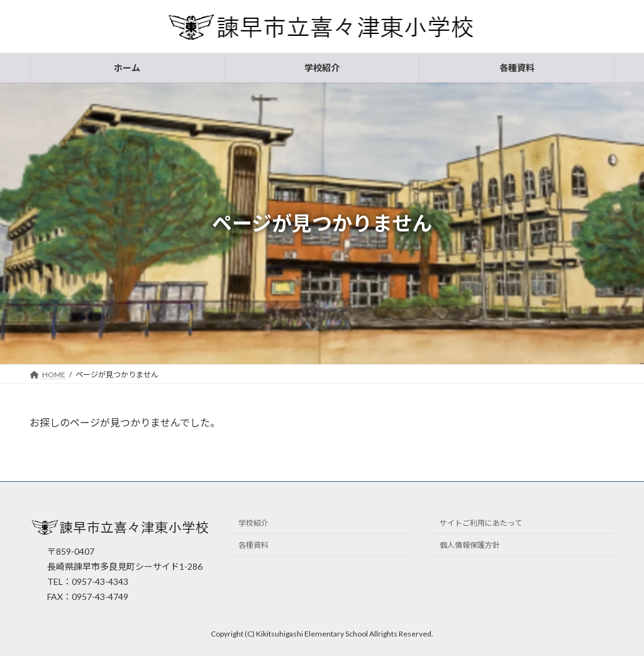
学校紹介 (253, 524)
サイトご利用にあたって (481, 524)
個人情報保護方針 (470, 546)
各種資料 (253, 546)
